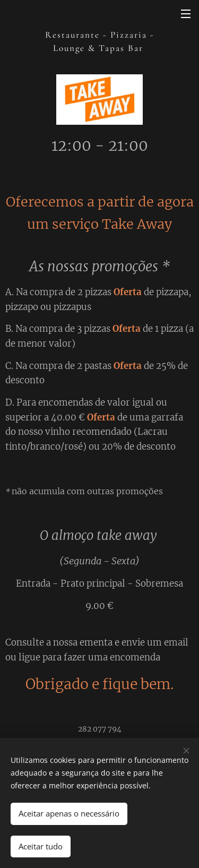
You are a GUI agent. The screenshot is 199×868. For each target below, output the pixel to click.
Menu (186, 14)
